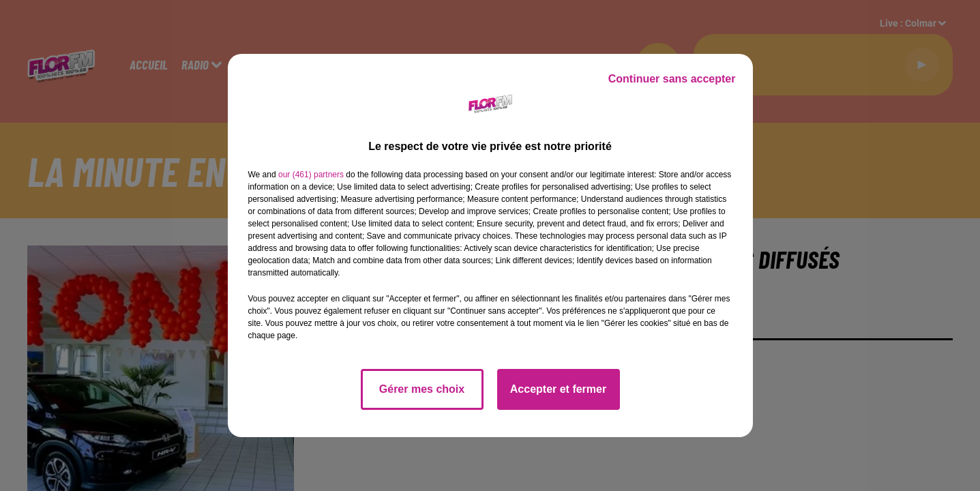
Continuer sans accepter (672, 79)
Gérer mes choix (422, 389)
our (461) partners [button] (311, 175)
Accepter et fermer (558, 389)
